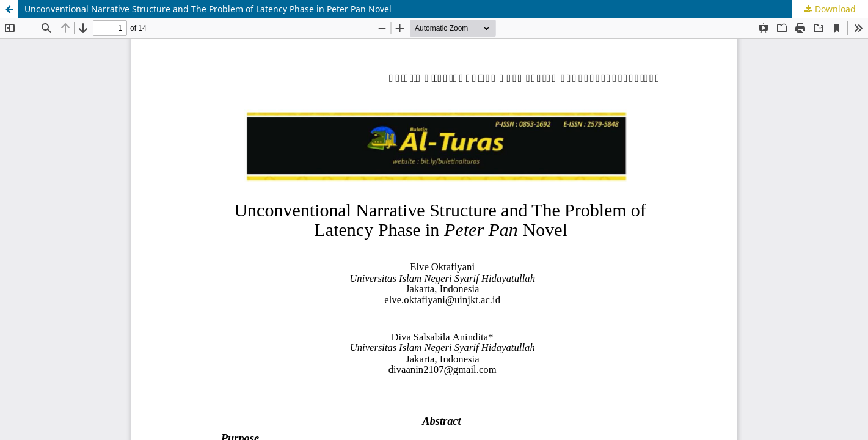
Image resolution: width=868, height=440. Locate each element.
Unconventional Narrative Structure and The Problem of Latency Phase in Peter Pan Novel (208, 9)
